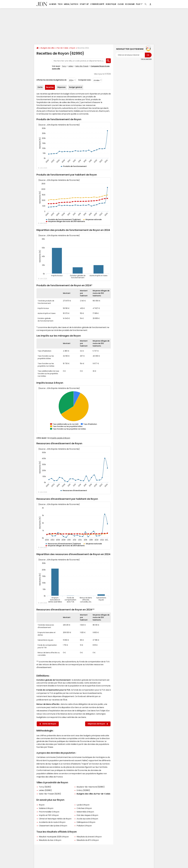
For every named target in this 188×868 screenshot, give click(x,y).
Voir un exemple (146, 59)
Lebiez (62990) (45, 790)
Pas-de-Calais (62, 48)
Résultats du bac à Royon (50, 840)
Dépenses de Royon (98, 724)
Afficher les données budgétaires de (51, 80)
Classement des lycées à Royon (53, 826)
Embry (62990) (83, 790)
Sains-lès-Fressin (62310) (50, 794)
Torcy (64, 66)
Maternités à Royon (85, 812)
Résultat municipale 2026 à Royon (54, 837)
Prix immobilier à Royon (49, 812)
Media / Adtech (71, 4)
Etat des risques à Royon (87, 815)
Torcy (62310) (45, 787)
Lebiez (71, 66)
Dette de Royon (48, 724)
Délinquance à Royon (86, 822)
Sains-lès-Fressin (82, 66)
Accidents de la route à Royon (52, 822)
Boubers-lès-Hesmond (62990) (91, 787)
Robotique (111, 4)
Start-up (84, 4)
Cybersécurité (97, 4)
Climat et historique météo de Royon (55, 819)
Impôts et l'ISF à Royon (49, 815)
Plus (139, 4)
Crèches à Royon (84, 808)
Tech (60, 4)
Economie (130, 4)
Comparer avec (84, 80)
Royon (73, 48)
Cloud (121, 4)
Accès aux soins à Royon (87, 819)
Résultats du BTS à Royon (88, 840)
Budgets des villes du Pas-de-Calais (93, 794)
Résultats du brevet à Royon (89, 837)
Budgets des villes (48, 48)
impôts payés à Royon (60, 438)
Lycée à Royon (83, 805)
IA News (53, 4)
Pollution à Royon (84, 826)
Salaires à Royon (46, 808)
